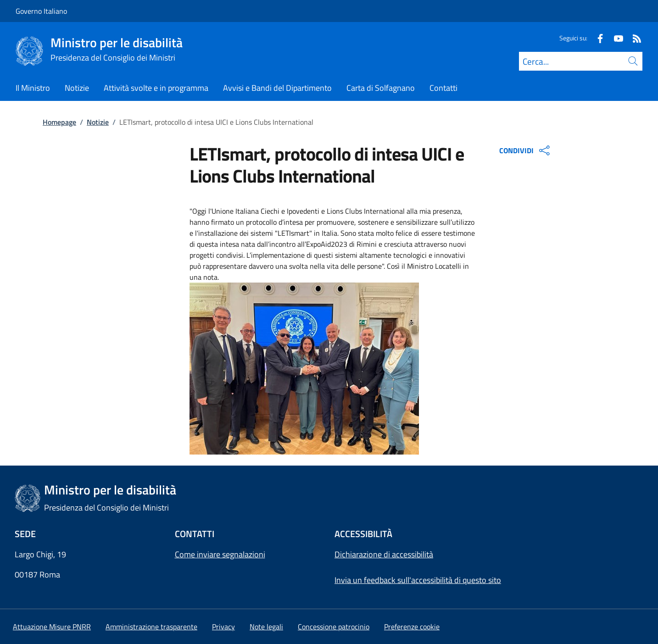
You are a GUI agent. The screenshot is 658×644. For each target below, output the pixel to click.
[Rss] (633, 38)
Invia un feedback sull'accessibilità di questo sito (418, 580)
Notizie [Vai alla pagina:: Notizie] (98, 122)
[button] (412, 627)
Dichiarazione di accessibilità (384, 554)
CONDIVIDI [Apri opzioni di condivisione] (526, 150)
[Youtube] (615, 38)
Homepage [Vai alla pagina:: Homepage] (59, 122)
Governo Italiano (41, 11)
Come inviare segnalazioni (220, 554)
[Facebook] (597, 38)
